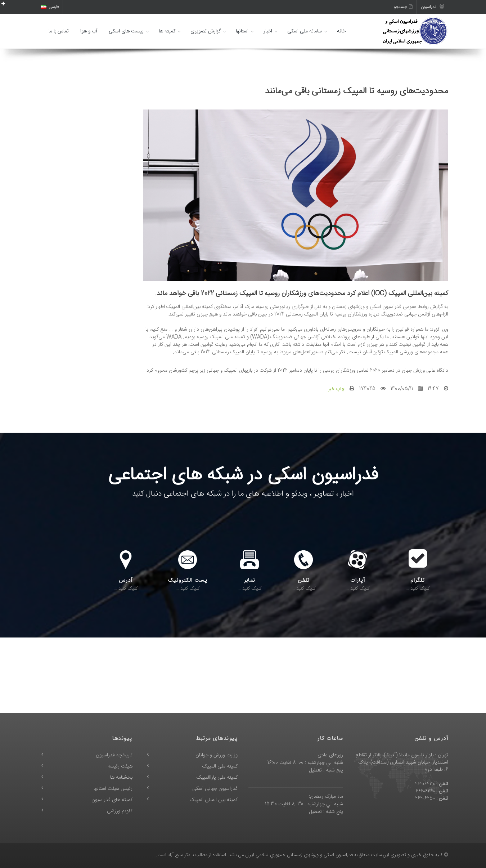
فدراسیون (433, 7)
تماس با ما (59, 31)
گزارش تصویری (206, 31)
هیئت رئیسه (120, 766)
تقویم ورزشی (120, 811)
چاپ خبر (336, 389)
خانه (341, 31)
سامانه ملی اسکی (305, 31)
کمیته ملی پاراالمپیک (217, 778)
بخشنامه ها (121, 778)
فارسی (50, 7)
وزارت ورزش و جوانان (217, 755)
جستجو (403, 7)
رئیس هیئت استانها (113, 789)
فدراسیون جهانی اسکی (215, 789)
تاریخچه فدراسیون (114, 755)
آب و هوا (89, 31)
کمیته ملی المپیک (220, 766)
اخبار (268, 31)
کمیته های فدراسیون (112, 800)
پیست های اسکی (126, 31)
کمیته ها (167, 31)
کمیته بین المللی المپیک (214, 800)
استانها (242, 31)
